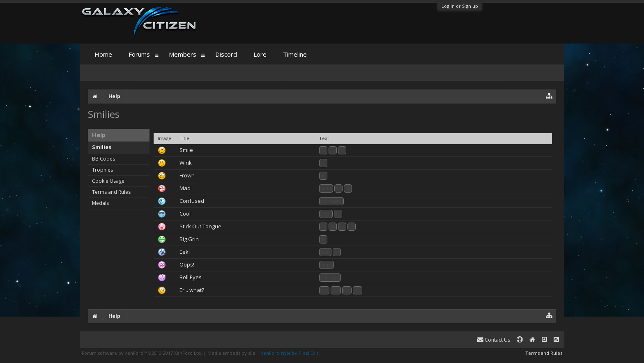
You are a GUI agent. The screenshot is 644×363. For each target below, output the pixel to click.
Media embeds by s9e (231, 353)
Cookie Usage (108, 181)
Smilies (102, 147)
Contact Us (494, 340)
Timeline (295, 54)
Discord (226, 54)
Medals (100, 203)
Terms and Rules (111, 192)
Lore (260, 54)
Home (103, 54)
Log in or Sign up (460, 6)
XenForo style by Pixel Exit (290, 353)
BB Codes (103, 159)
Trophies (102, 170)
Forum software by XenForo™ (142, 353)
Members (183, 54)
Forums (139, 54)
